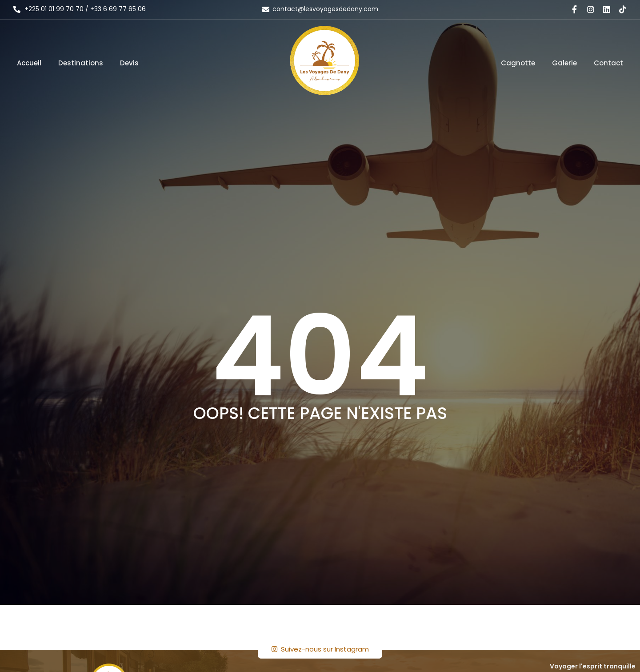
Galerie (564, 63)
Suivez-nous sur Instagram (320, 649)
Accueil (29, 63)
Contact (608, 63)
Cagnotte (518, 63)
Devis (129, 63)
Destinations (81, 63)
